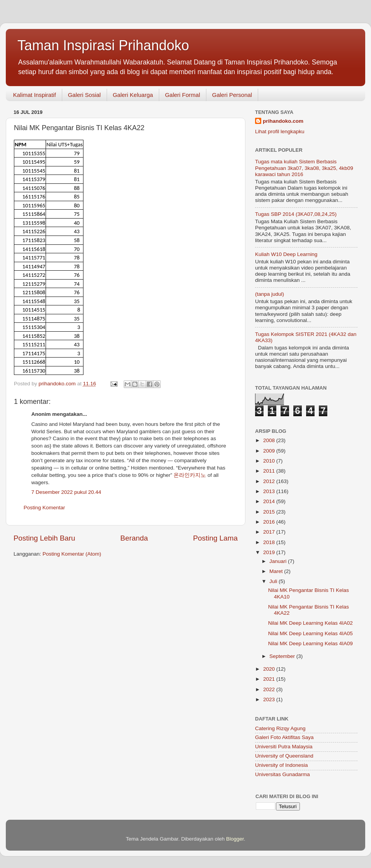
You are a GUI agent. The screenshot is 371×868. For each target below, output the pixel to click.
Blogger (235, 839)
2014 (270, 501)
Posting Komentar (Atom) (72, 554)
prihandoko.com (283, 121)
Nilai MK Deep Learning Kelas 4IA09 (311, 643)
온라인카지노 (190, 475)
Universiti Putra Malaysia (284, 747)
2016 (270, 522)
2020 (270, 669)
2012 (270, 481)
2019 (270, 552)
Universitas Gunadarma (283, 774)
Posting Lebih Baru (44, 538)
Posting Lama (215, 538)
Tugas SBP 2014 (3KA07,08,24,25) (296, 214)
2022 (270, 689)
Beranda (134, 538)
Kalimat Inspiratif (35, 95)
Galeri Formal (183, 95)
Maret (277, 571)
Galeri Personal (232, 95)
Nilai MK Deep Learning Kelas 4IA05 (311, 633)
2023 (270, 699)
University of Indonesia (282, 765)
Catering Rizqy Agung (280, 728)
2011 (270, 471)
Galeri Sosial (84, 95)
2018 (270, 542)
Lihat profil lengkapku (280, 131)
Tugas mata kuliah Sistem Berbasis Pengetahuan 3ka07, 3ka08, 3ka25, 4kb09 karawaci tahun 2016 (304, 168)
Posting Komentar (44, 508)
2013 (270, 491)
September (283, 656)
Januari (279, 561)
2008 (270, 440)
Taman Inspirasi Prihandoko (103, 45)
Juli (274, 581)
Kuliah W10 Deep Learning (286, 254)
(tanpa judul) (270, 294)
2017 (270, 532)
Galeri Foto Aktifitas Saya (284, 737)
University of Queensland (284, 756)
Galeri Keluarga (133, 95)
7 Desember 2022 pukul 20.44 (66, 492)
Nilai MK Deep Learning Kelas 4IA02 (311, 623)
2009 (270, 451)
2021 (270, 679)
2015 (270, 512)
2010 (270, 461)
